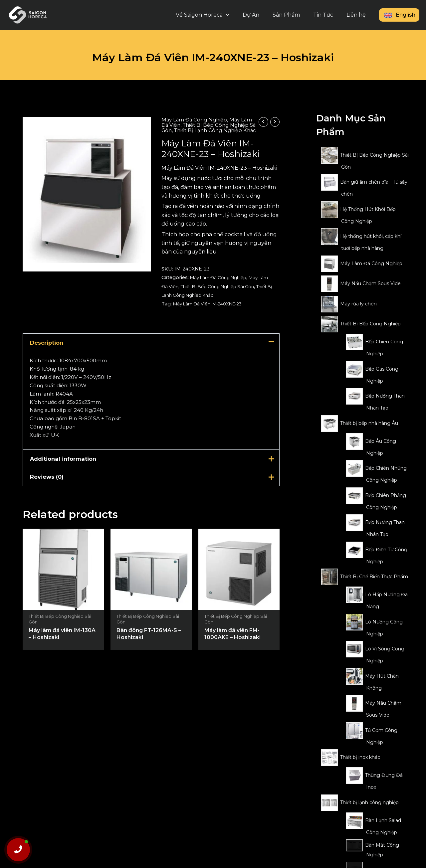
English (399, 15)
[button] (238, 15)
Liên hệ (357, 15)
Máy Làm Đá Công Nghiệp (196, 120)
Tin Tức (327, 15)
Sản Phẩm (293, 15)
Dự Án (260, 15)
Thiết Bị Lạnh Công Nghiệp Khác (219, 133)
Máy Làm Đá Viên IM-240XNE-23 (213, 309)
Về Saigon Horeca (214, 15)
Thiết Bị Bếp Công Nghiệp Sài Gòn (203, 128)
